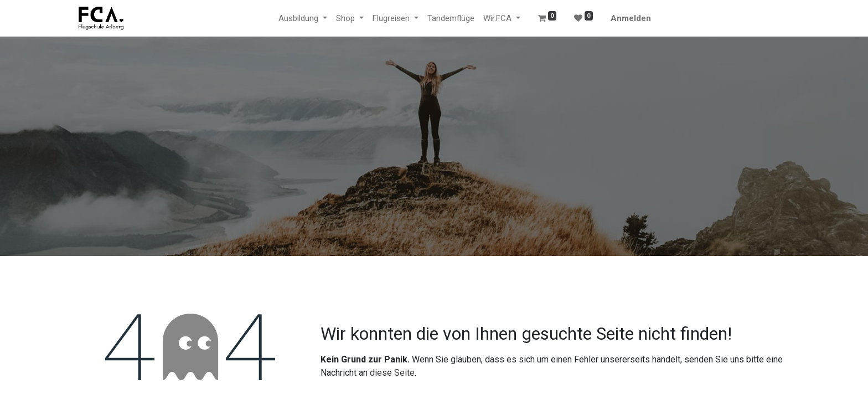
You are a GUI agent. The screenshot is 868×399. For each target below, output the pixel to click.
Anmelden (631, 18)
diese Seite (392, 373)
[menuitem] (451, 19)
